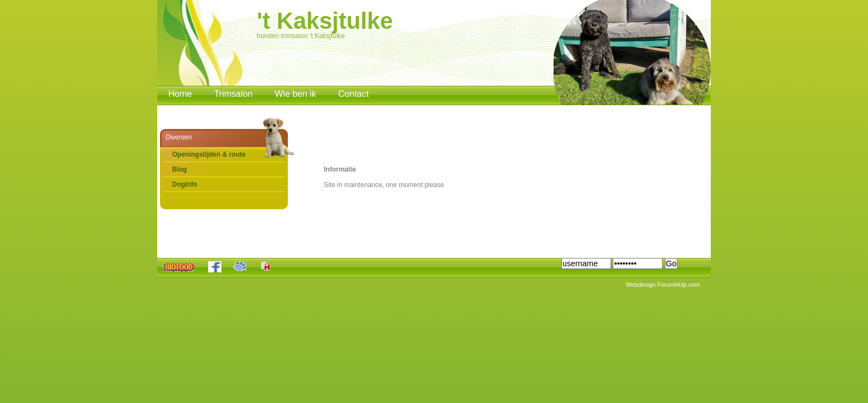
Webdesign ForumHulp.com (663, 285)
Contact (353, 94)
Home (180, 94)
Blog (180, 169)
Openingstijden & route (209, 154)
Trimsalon (234, 94)
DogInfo (185, 184)
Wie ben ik (295, 94)
